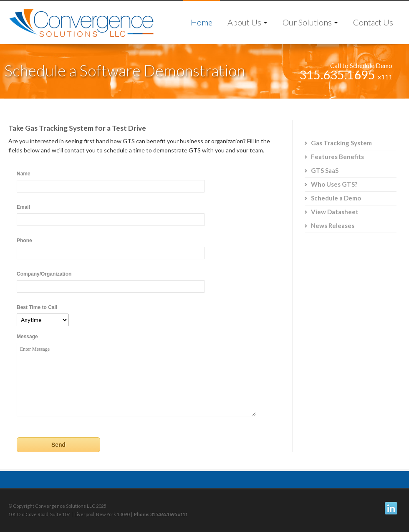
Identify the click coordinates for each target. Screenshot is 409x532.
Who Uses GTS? (334, 184)
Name (24, 174)
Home (202, 22)
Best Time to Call (37, 307)
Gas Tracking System (341, 143)
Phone (24, 241)
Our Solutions (310, 22)
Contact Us (373, 22)
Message (27, 337)
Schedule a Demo (336, 198)
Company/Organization (44, 274)
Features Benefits (337, 157)
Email (23, 207)
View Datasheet (335, 212)
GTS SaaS (325, 170)
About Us (247, 22)
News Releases (333, 225)
